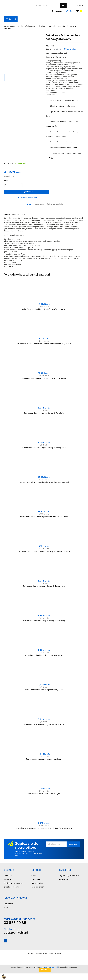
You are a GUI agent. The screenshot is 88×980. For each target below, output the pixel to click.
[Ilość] (12, 185)
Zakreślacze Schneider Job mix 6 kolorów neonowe (44, 378)
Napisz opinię (70, 49)
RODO (7, 908)
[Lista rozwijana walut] (80, 5)
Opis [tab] (29, 204)
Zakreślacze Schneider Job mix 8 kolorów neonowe (44, 309)
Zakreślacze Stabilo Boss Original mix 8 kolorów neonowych (44, 482)
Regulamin (8, 904)
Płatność (8, 879)
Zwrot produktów (11, 887)
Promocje (36, 879)
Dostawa (8, 876)
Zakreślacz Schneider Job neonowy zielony (44, 759)
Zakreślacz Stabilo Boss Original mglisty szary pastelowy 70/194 (44, 344)
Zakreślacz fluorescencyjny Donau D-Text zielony (44, 586)
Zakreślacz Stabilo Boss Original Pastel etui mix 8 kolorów (44, 517)
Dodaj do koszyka (27, 192)
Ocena (48, 49)
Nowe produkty (38, 883)
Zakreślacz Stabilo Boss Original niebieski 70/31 (44, 724)
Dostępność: (9, 163)
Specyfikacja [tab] (39, 204)
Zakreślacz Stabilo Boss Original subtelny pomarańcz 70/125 (44, 551)
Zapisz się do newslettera (27, 846)
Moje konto (64, 879)
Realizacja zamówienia (13, 883)
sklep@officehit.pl (16, 933)
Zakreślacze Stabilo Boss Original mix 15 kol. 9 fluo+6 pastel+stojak (44, 828)
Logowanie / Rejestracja (69, 876)
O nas (34, 876)
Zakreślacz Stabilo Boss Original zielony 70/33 (44, 690)
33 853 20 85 (15, 923)
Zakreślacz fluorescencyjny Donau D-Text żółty (44, 413)
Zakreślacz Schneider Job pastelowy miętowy (44, 655)
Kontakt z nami (38, 887)
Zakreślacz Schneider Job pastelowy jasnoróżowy (44, 621)
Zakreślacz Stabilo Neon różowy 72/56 (44, 794)
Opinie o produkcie (55, 204)
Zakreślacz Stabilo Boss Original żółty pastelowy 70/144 (44, 448)
